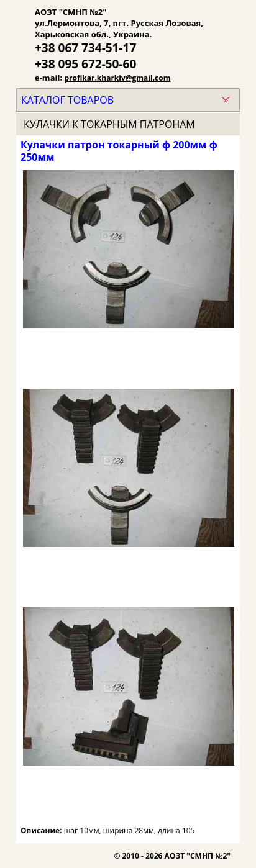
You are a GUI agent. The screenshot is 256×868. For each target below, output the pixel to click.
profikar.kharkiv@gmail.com (118, 78)
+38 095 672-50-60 (85, 64)
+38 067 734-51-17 (85, 48)
